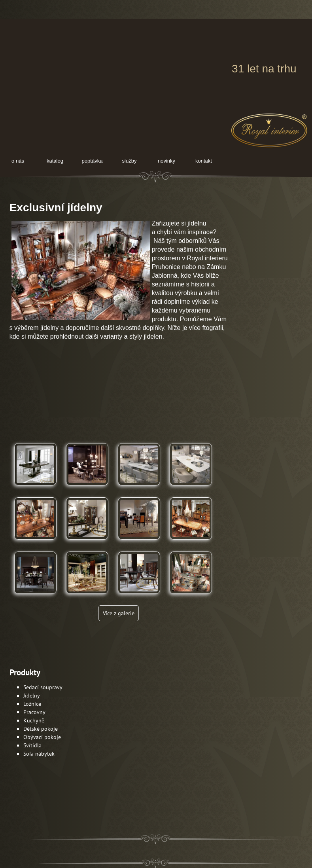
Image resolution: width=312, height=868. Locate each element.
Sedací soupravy (43, 687)
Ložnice (32, 704)
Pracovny (34, 712)
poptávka (92, 161)
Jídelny (32, 696)
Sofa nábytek (39, 754)
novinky (166, 161)
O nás (18, 161)
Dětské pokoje (41, 729)
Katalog (55, 161)
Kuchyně (34, 720)
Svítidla (32, 745)
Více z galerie (119, 613)
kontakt (204, 161)
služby (130, 161)
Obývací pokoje (42, 737)
